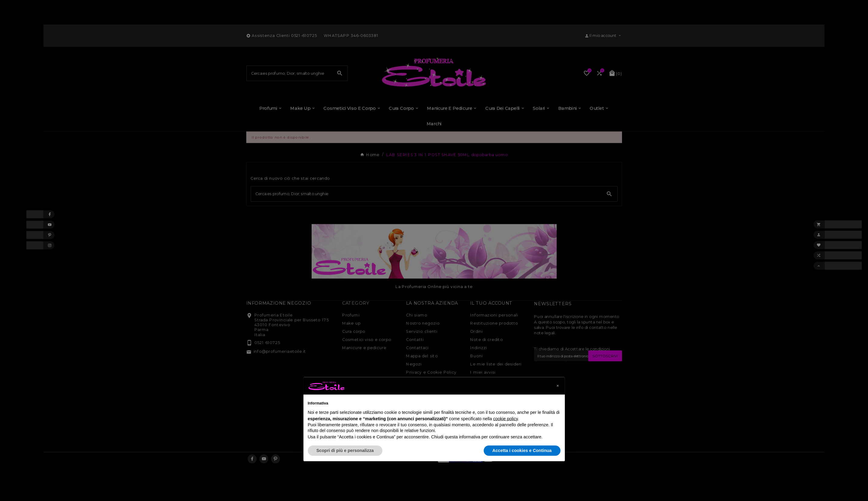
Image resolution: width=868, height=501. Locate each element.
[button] (558, 386)
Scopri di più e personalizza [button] (345, 450)
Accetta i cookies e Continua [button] (522, 450)
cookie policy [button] (505, 419)
